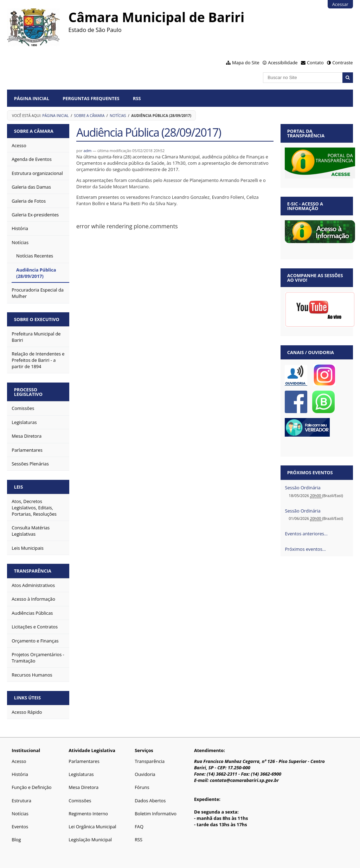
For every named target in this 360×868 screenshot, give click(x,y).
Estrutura (21, 801)
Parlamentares (84, 761)
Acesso (19, 761)
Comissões (80, 801)
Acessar (340, 4)
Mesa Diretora (83, 787)
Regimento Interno (88, 814)
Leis (19, 487)
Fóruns (142, 787)
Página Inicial (32, 98)
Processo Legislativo (28, 392)
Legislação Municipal (90, 840)
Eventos (20, 827)
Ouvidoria (145, 774)
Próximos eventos (310, 472)
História (20, 774)
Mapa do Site (246, 63)
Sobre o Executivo (37, 319)
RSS (137, 98)
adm (88, 151)
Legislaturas (81, 774)
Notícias (118, 116)
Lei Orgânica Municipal (92, 827)
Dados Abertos (150, 801)
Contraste (342, 63)
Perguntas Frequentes (91, 98)
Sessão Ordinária (303, 488)
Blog (16, 840)
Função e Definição (31, 787)
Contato (315, 63)
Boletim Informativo (156, 814)
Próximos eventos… (305, 549)
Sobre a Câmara (89, 116)
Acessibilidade (283, 63)
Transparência (33, 571)
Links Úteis (27, 698)
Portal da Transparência (306, 133)
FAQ (139, 827)
